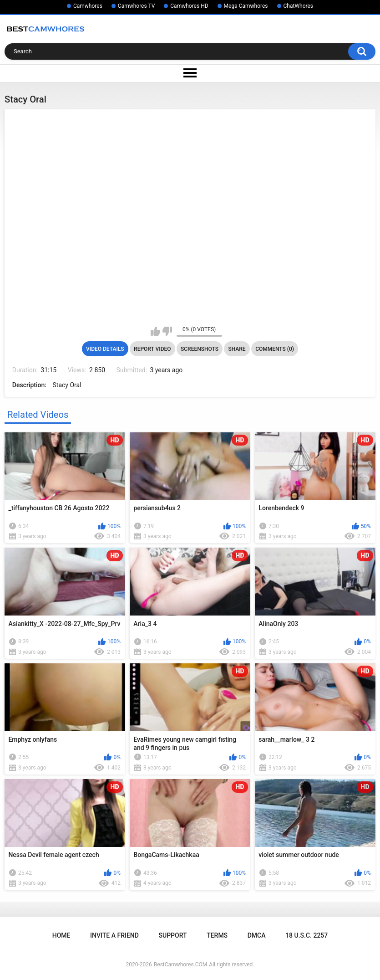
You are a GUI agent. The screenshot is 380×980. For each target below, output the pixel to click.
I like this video (155, 331)
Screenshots (200, 349)
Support (173, 935)
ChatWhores (298, 6)
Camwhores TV (136, 6)
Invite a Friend (114, 935)
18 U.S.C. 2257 (307, 935)
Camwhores (88, 6)
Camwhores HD (189, 6)
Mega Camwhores (246, 6)
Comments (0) (275, 349)
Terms (217, 935)
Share (237, 349)
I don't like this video (167, 331)
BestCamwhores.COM (181, 965)
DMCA (257, 935)
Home (61, 935)
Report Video (152, 349)
